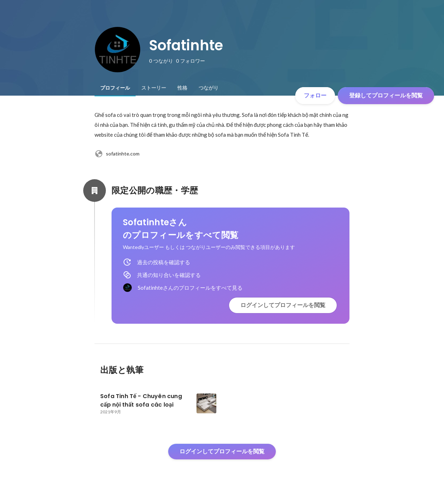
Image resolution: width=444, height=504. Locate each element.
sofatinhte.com (117, 154)
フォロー (315, 95)
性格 (182, 88)
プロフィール (115, 88)
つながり (209, 88)
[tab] (115, 88)
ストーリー (154, 88)
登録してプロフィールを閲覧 (386, 95)
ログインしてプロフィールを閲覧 (283, 305)
